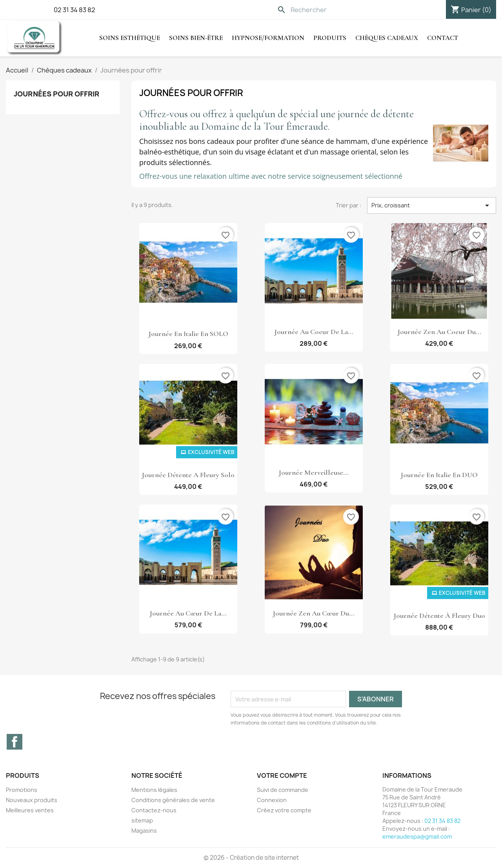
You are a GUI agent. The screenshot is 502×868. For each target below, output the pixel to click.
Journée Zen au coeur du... (439, 332)
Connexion (272, 800)
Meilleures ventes (30, 810)
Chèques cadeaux (387, 38)
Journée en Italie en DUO (439, 475)
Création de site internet (264, 858)
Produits (330, 38)
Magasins (144, 831)
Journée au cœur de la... (188, 613)
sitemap (142, 820)
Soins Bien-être (196, 38)
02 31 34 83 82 (75, 10)
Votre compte (282, 775)
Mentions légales (154, 790)
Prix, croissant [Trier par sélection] (432, 205)
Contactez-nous (154, 810)
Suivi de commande (283, 790)
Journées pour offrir (56, 94)
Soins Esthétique (130, 38)
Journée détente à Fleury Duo (439, 616)
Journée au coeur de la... (314, 332)
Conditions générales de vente (173, 800)
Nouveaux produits (32, 800)
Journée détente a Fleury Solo (188, 475)
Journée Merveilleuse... (314, 472)
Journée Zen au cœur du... (314, 613)
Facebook (15, 742)
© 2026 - (217, 858)
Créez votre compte (284, 810)
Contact (443, 38)
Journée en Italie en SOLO (188, 334)
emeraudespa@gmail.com (417, 836)
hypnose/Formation (268, 38)
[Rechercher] (328, 10)
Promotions (22, 790)
